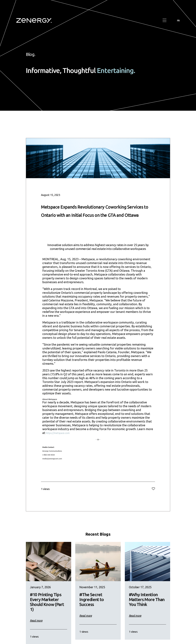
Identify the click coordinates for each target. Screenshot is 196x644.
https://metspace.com (61, 441)
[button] (165, 21)
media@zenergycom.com (52, 467)
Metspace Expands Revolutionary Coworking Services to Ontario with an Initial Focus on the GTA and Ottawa (96, 214)
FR (178, 20)
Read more (36, 629)
